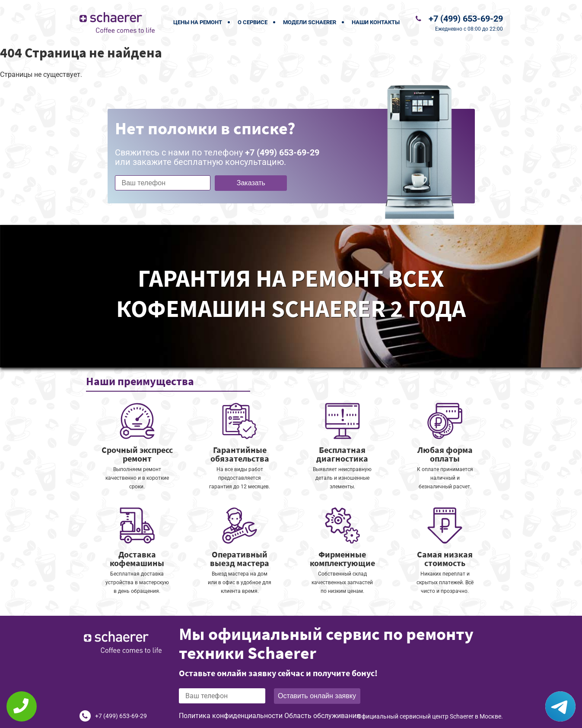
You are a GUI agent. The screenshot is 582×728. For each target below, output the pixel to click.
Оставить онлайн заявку (317, 696)
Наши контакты (376, 22)
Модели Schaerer (310, 22)
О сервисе (253, 22)
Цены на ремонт (198, 22)
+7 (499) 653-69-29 (466, 19)
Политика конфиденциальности (231, 716)
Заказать (251, 183)
